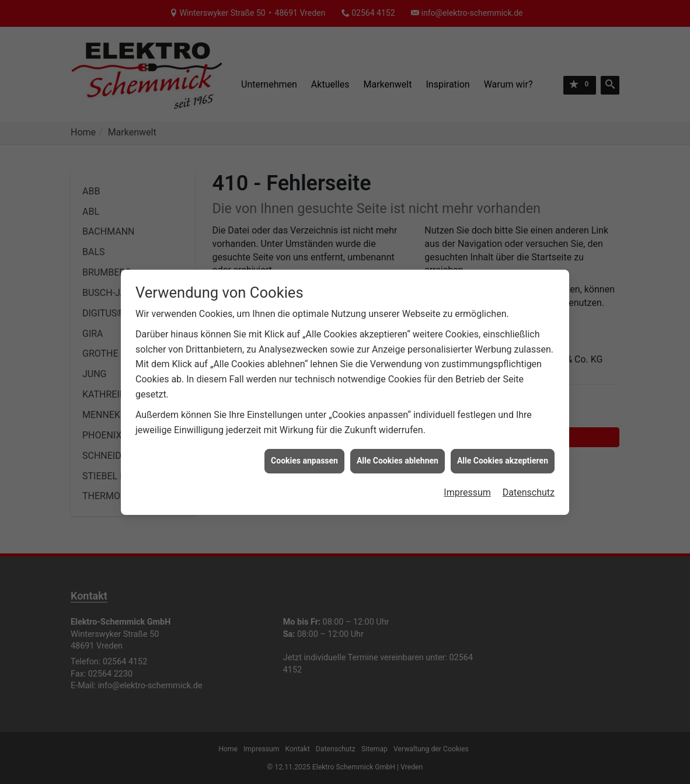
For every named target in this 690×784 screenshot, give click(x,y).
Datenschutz (529, 485)
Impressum (467, 485)
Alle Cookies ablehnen (398, 454)
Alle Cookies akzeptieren (503, 454)
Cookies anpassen (304, 454)
